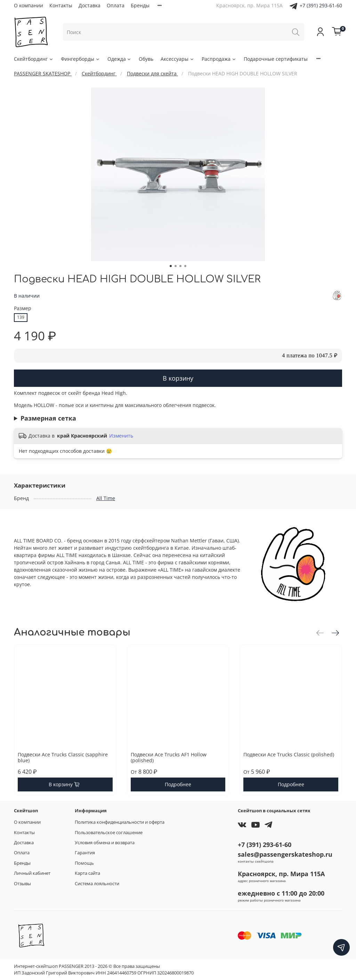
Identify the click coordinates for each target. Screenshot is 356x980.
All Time (106, 498)
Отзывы (22, 884)
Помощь (84, 863)
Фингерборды (80, 59)
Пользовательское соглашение (109, 833)
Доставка (90, 5)
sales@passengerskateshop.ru (285, 854)
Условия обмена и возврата (105, 843)
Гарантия (85, 853)
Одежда (120, 59)
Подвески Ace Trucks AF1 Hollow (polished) (169, 758)
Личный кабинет (32, 873)
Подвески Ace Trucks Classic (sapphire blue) (63, 758)
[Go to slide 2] (176, 266)
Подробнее (178, 785)
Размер (23, 309)
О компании (29, 5)
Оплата (116, 5)
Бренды (140, 5)
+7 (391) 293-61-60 (321, 5)
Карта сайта (87, 873)
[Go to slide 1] (171, 266)
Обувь (146, 59)
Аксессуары (177, 59)
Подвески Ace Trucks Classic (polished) (289, 754)
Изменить (121, 436)
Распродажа (219, 59)
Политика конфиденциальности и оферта (120, 822)
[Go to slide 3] (180, 266)
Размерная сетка (48, 418)
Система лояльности (97, 884)
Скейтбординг (34, 59)
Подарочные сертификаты (276, 59)
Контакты (61, 5)
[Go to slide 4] (185, 266)
